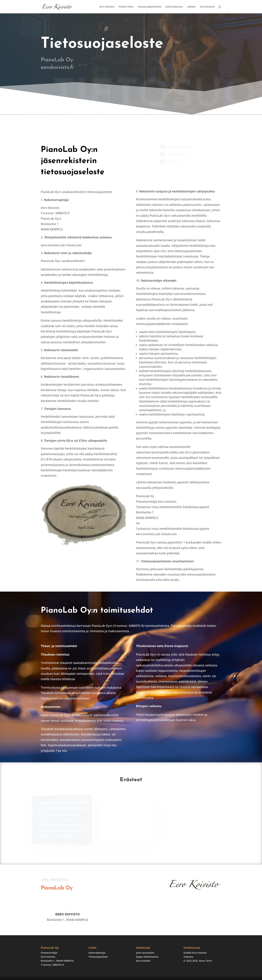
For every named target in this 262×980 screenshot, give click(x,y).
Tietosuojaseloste (98, 957)
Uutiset (191, 7)
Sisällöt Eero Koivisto (195, 953)
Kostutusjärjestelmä (150, 7)
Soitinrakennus (174, 7)
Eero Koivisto (107, 7)
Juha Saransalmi (145, 953)
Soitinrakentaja (97, 953)
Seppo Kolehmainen (147, 957)
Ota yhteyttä (207, 7)
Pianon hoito (126, 7)
